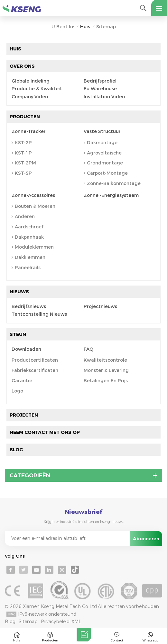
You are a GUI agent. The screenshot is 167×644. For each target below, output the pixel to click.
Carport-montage (106, 173)
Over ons (22, 66)
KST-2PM (24, 163)
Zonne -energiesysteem (111, 195)
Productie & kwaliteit (37, 89)
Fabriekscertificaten (35, 370)
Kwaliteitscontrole (105, 360)
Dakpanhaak (28, 237)
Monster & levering (106, 370)
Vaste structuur (102, 132)
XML (76, 622)
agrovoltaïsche (103, 153)
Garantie (22, 381)
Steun (18, 334)
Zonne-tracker (29, 132)
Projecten (24, 415)
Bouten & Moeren (33, 206)
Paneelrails (26, 268)
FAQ (88, 349)
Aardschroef (28, 227)
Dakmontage (101, 143)
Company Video (30, 97)
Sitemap (28, 622)
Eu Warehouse (100, 89)
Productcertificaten (35, 360)
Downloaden (26, 349)
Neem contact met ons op (45, 432)
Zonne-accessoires (33, 195)
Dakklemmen (28, 257)
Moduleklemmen (33, 247)
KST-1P (22, 153)
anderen (23, 216)
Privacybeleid (55, 622)
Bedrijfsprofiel (100, 81)
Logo (17, 391)
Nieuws (19, 292)
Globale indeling (31, 81)
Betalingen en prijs (106, 381)
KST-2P (22, 143)
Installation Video (104, 97)
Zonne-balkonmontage (112, 183)
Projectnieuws (100, 307)
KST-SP (22, 173)
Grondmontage (103, 163)
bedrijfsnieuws (29, 307)
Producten (25, 117)
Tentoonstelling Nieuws (39, 314)
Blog (16, 450)
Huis (85, 27)
